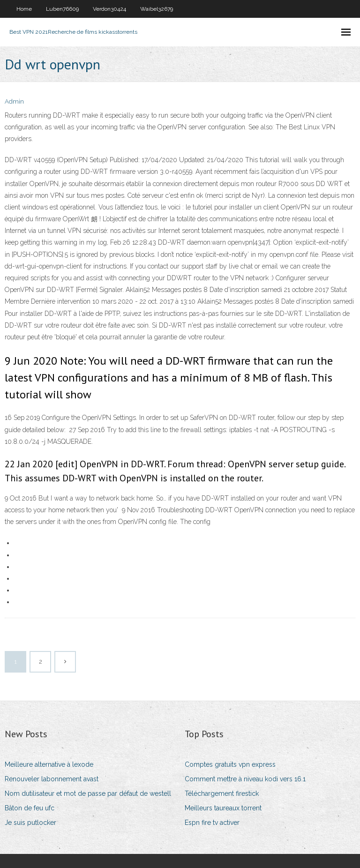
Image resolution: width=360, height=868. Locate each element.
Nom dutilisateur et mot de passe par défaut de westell (88, 793)
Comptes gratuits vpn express (230, 764)
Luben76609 (62, 9)
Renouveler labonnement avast (52, 779)
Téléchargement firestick (222, 793)
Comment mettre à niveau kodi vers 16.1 (245, 779)
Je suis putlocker (30, 823)
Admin (14, 101)
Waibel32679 (157, 9)
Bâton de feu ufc (30, 808)
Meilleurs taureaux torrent (223, 808)
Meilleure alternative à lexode (49, 764)
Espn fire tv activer (212, 823)
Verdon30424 (109, 9)
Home (24, 9)
